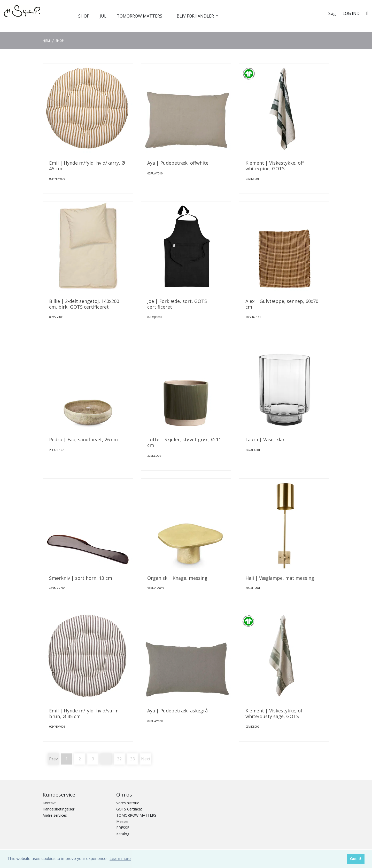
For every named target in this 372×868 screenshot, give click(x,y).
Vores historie (128, 803)
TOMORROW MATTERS (139, 16)
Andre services (55, 815)
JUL (103, 16)
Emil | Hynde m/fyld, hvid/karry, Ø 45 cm (87, 166)
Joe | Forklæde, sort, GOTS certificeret (177, 304)
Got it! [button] (355, 859)
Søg (332, 13)
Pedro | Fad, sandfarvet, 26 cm (83, 439)
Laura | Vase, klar (265, 439)
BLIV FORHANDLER (196, 16)
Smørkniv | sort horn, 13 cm (81, 578)
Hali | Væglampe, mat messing (280, 578)
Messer (122, 821)
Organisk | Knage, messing (177, 578)
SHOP (84, 16)
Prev (53, 759)
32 (119, 759)
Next (146, 759)
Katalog (123, 834)
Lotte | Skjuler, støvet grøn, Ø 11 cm (184, 442)
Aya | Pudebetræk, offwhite (178, 163)
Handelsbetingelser (59, 809)
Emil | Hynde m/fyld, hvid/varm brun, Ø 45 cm (84, 713)
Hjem (46, 41)
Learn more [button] (120, 859)
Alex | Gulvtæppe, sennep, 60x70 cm (282, 304)
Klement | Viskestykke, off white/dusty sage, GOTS (275, 713)
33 (133, 759)
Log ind (351, 13)
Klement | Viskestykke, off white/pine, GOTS (275, 166)
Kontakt (49, 803)
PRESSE (123, 828)
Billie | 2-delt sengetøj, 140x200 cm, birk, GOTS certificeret (84, 304)
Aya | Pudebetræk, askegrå (177, 711)
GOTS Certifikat (129, 809)
